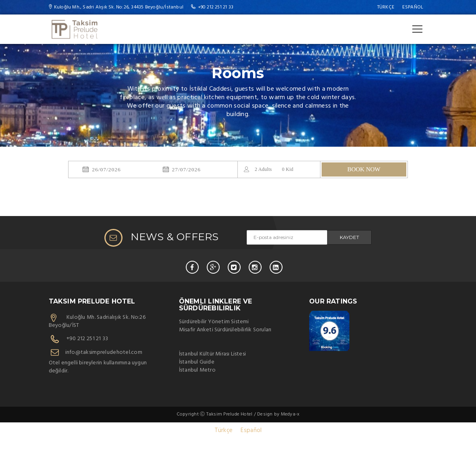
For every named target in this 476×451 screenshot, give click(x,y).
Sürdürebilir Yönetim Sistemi (214, 322)
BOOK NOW (364, 169)
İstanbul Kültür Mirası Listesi (212, 354)
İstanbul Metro (197, 370)
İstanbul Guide (197, 362)
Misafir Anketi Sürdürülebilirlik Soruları (225, 330)
